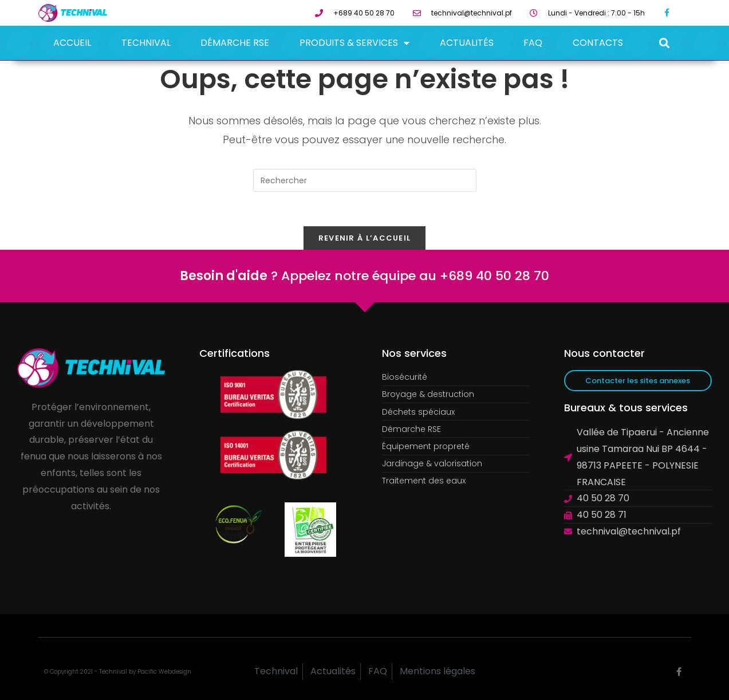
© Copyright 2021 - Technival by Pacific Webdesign (118, 672)
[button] (664, 43)
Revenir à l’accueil (365, 238)
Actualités (467, 43)
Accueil (72, 43)
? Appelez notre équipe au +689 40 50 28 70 (364, 276)
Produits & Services (354, 43)
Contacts (598, 43)
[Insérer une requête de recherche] (365, 180)
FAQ (533, 43)
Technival (146, 43)
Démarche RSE (235, 43)
